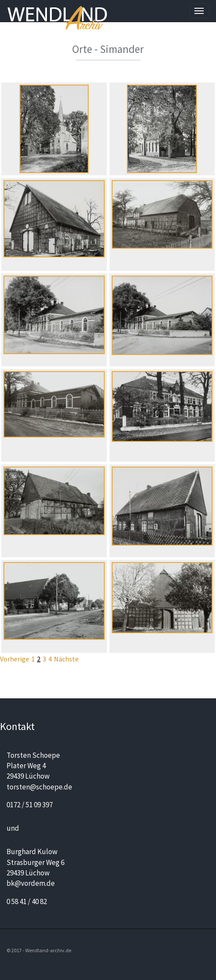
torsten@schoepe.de (39, 787)
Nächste (66, 659)
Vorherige (15, 659)
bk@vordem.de (31, 883)
